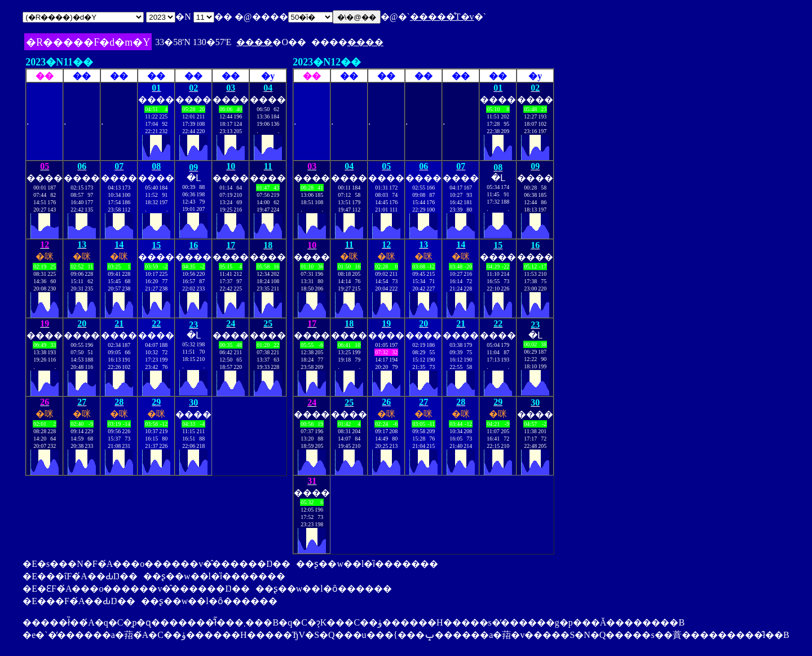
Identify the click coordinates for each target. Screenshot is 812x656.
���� (254, 42)
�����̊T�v (442, 17)
